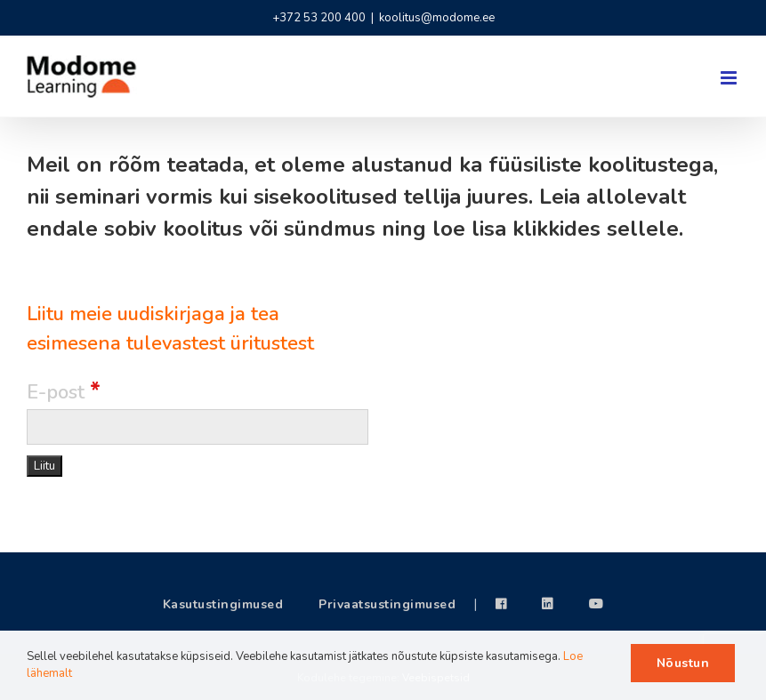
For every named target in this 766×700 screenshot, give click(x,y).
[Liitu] (44, 466)
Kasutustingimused (223, 604)
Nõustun (683, 663)
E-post (64, 392)
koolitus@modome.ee (437, 18)
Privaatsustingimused (387, 604)
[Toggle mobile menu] (730, 78)
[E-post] (198, 427)
